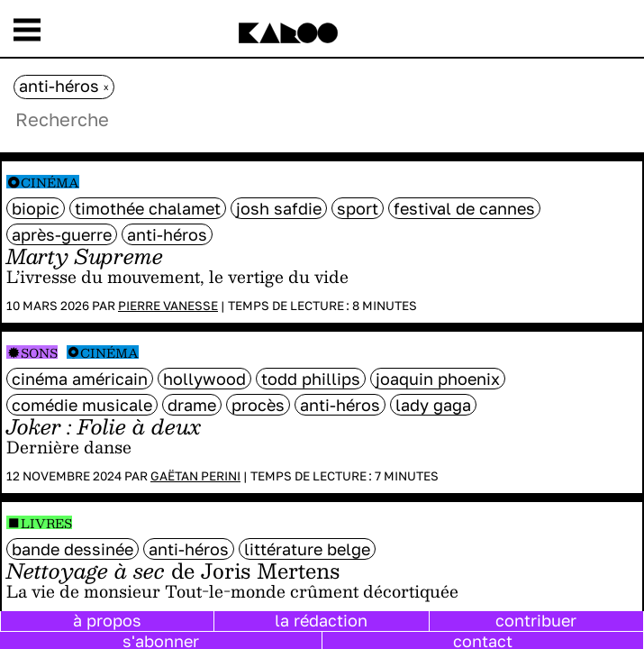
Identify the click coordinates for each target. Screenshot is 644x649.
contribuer (536, 620)
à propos (107, 620)
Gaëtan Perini (195, 476)
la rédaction (321, 620)
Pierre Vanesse (168, 306)
